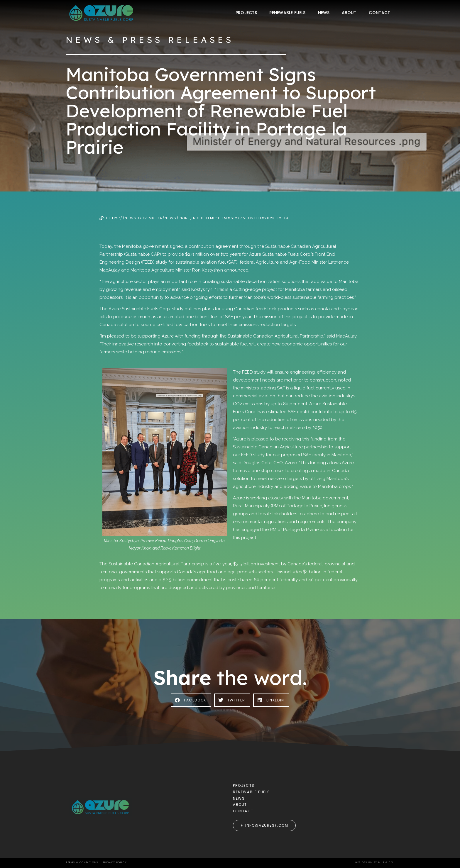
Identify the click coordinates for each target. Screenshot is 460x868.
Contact (379, 13)
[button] (191, 700)
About (349, 13)
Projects (246, 13)
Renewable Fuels (287, 13)
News (324, 13)
